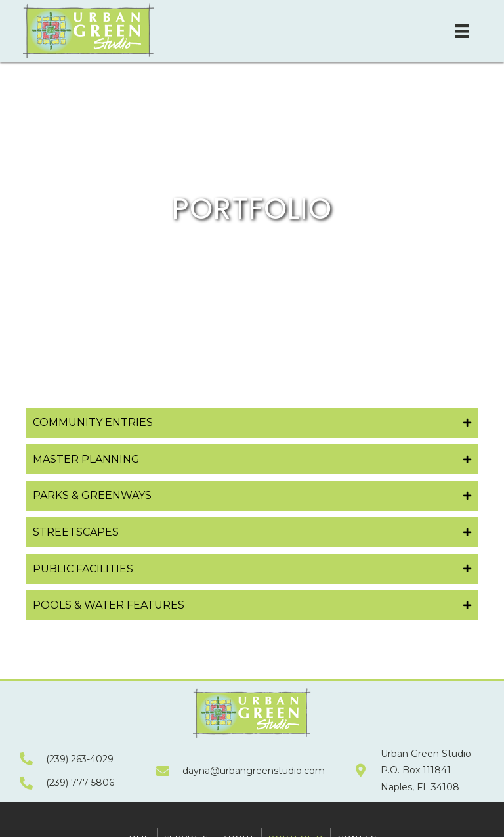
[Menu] (462, 31)
